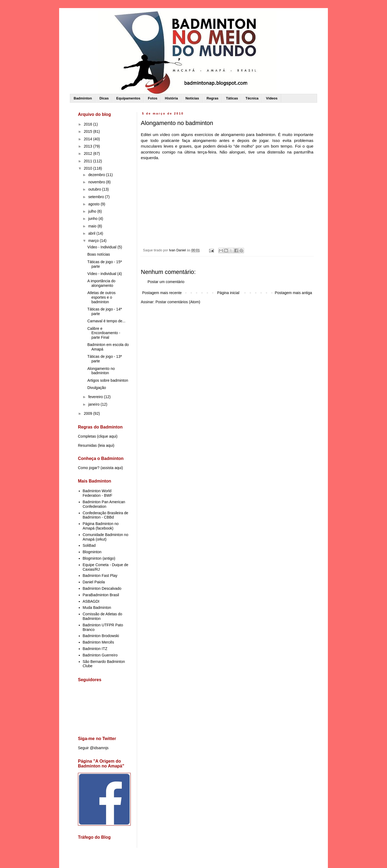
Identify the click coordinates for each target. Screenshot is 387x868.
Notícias (192, 98)
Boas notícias (99, 254)
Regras (213, 98)
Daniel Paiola (94, 582)
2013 (89, 146)
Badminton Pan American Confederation (104, 504)
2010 (89, 168)
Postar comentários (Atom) (178, 302)
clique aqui (107, 436)
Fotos (153, 98)
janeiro (94, 404)
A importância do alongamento (101, 283)
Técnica (252, 98)
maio (93, 226)
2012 (89, 153)
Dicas (104, 98)
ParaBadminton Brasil (101, 595)
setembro (96, 197)
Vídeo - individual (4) (105, 274)
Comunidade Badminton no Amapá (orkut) (106, 537)
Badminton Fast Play (100, 576)
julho (93, 211)
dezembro (97, 175)
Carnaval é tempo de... (106, 321)
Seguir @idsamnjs (93, 748)
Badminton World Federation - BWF (98, 493)
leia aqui (106, 445)
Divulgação (97, 388)
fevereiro (96, 397)
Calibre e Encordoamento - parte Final (104, 333)
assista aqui (112, 468)
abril (92, 233)
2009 (89, 413)
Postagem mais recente (162, 293)
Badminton (83, 98)
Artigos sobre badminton (108, 380)
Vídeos (272, 98)
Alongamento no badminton (101, 371)
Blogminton (92, 552)
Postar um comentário (166, 282)
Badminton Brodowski (101, 636)
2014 (89, 139)
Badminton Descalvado (102, 588)
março (94, 241)
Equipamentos (128, 98)
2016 (89, 124)
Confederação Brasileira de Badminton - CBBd (106, 515)
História (171, 98)
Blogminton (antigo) (99, 558)
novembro (97, 182)
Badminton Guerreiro (100, 655)
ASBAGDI (91, 601)
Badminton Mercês (98, 642)
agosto (94, 204)
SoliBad (89, 545)
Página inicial (228, 293)
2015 (89, 131)
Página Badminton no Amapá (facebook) (101, 526)
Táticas (232, 98)
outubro (95, 189)
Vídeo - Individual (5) (105, 247)
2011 (89, 161)
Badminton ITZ (95, 649)
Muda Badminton (97, 608)
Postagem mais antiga (293, 293)
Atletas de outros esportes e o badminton (101, 297)
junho (93, 219)
